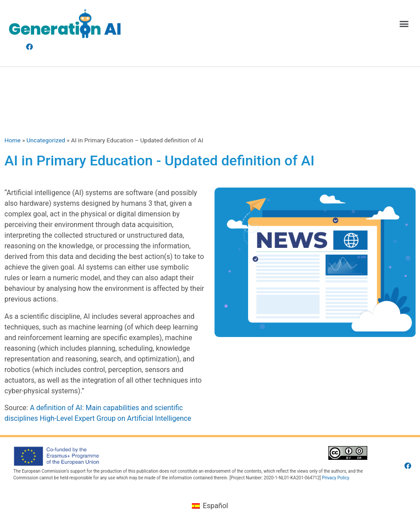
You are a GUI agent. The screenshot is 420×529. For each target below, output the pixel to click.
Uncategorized (46, 140)
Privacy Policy (336, 478)
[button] (404, 24)
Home (13, 140)
